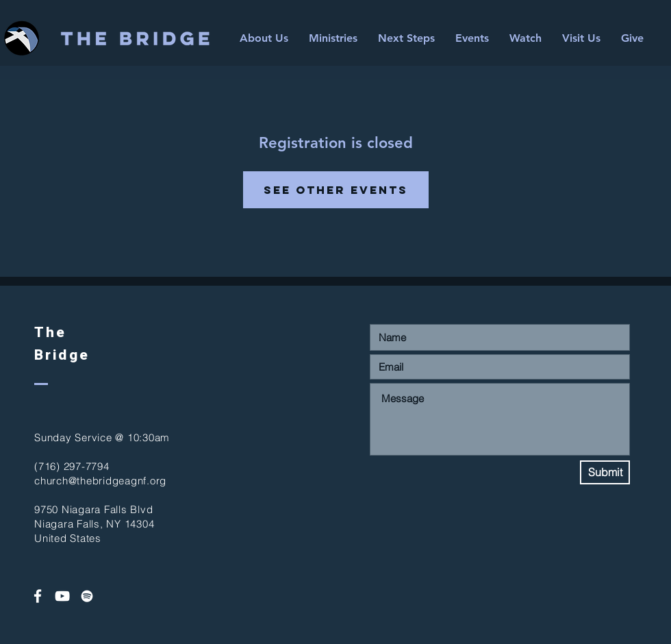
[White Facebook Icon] (38, 596)
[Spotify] (87, 596)
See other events (336, 190)
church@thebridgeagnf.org (100, 481)
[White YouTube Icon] (62, 596)
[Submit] (605, 472)
